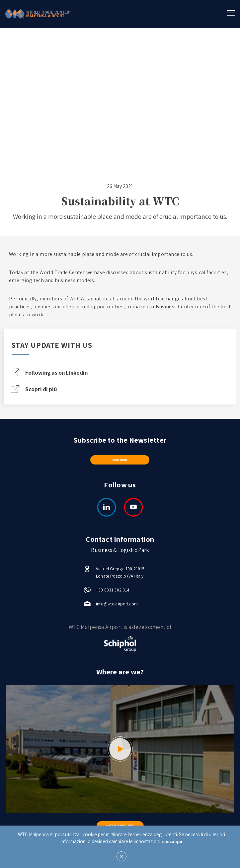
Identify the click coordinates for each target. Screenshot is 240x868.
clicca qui (172, 841)
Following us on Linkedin (54, 373)
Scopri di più (36, 390)
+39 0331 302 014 (113, 592)
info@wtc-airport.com (117, 607)
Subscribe (120, 462)
